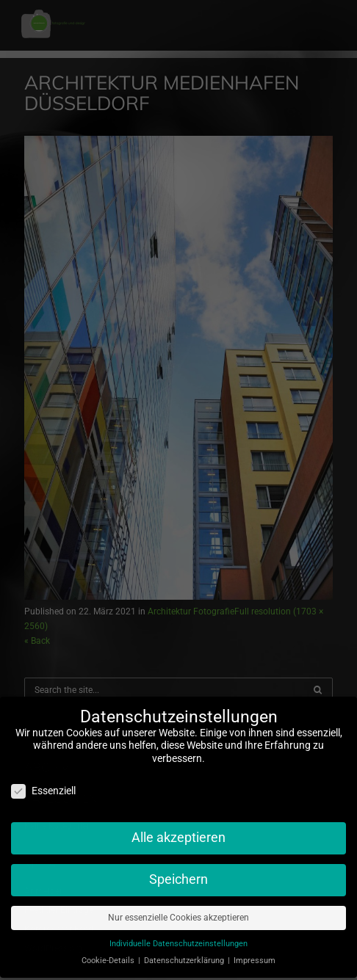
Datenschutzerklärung (185, 953)
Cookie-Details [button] (109, 953)
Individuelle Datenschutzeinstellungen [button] (178, 936)
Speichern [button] (178, 872)
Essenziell (43, 784)
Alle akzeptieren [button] (178, 830)
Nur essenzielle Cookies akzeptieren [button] (178, 910)
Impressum (255, 953)
